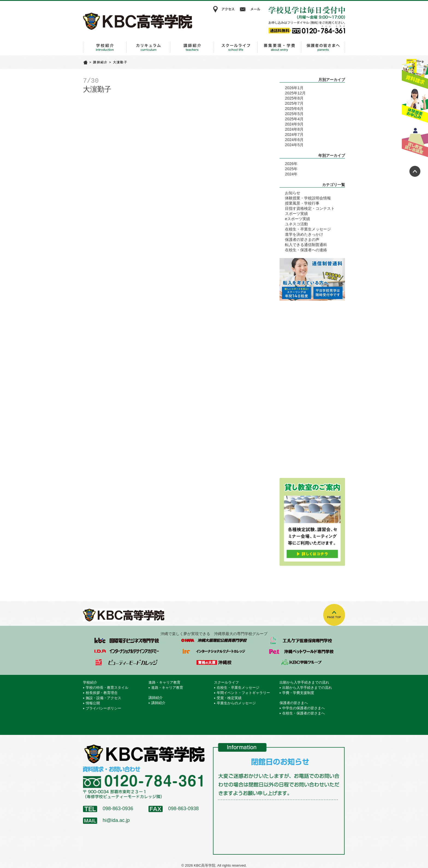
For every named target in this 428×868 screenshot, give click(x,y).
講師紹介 (192, 47)
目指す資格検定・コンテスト (310, 208)
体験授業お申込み (415, 106)
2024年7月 (294, 134)
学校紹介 (105, 47)
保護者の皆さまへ (323, 47)
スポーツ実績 (296, 214)
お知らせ (293, 193)
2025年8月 (294, 98)
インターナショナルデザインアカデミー (127, 651)
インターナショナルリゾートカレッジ (214, 651)
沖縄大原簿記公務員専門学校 (214, 640)
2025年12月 (295, 93)
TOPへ (334, 615)
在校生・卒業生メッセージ (308, 229)
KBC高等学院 (138, 21)
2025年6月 (294, 109)
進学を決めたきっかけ (304, 234)
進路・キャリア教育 (148, 47)
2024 (289, 174)
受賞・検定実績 (229, 698)
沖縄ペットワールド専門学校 (301, 651)
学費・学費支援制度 (298, 693)
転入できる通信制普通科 (306, 245)
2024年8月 (294, 129)
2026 (289, 164)
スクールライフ (236, 47)
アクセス (224, 9)
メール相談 (251, 9)
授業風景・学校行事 (302, 203)
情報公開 (93, 703)
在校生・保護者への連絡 (306, 250)
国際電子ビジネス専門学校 (127, 640)
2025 (289, 169)
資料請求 (415, 72)
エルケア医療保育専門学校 (301, 640)
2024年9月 (294, 124)
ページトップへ (415, 171)
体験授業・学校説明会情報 (308, 198)
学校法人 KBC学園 (301, 662)
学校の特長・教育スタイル (107, 688)
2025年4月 (294, 119)
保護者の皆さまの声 (302, 240)
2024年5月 (294, 145)
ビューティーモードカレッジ (127, 662)
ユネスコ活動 (296, 224)
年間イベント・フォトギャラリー (243, 693)
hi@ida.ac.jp (116, 820)
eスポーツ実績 (298, 219)
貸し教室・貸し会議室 (415, 140)
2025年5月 (294, 114)
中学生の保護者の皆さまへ (304, 708)
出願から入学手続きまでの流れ (280, 47)
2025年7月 (294, 103)
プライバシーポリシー (103, 708)
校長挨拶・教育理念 (102, 693)
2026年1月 (294, 88)
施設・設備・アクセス (103, 698)
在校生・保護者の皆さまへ (304, 713)
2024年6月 (294, 140)
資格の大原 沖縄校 (214, 662)
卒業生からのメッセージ (236, 703)
